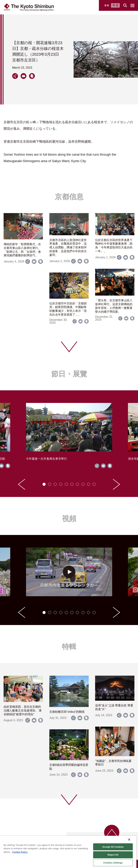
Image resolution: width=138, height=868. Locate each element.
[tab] (44, 484)
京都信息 (69, 197)
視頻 (69, 519)
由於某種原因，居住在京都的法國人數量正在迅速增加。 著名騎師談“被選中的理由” (23, 710)
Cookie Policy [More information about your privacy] (20, 852)
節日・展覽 (69, 374)
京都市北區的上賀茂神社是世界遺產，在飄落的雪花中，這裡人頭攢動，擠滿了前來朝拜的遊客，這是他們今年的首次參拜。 (68, 247)
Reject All (113, 855)
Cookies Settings (113, 863)
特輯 (69, 647)
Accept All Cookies (113, 847)
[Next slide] (116, 484)
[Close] (129, 840)
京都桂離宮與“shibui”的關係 (67, 712)
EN (107, 5)
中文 (116, 5)
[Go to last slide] (22, 484)
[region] (68, 852)
